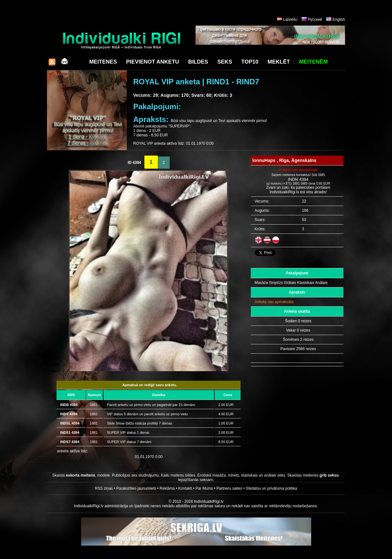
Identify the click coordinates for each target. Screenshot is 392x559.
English (339, 19)
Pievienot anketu (153, 62)
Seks (225, 62)
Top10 (250, 62)
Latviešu (290, 19)
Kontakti (185, 488)
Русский (315, 19)
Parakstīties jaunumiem (136, 488)
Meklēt (279, 62)
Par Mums (204, 488)
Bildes (198, 62)
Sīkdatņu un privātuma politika (271, 488)
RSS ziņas (104, 488)
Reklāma (167, 488)
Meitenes (103, 62)
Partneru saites (230, 488)
